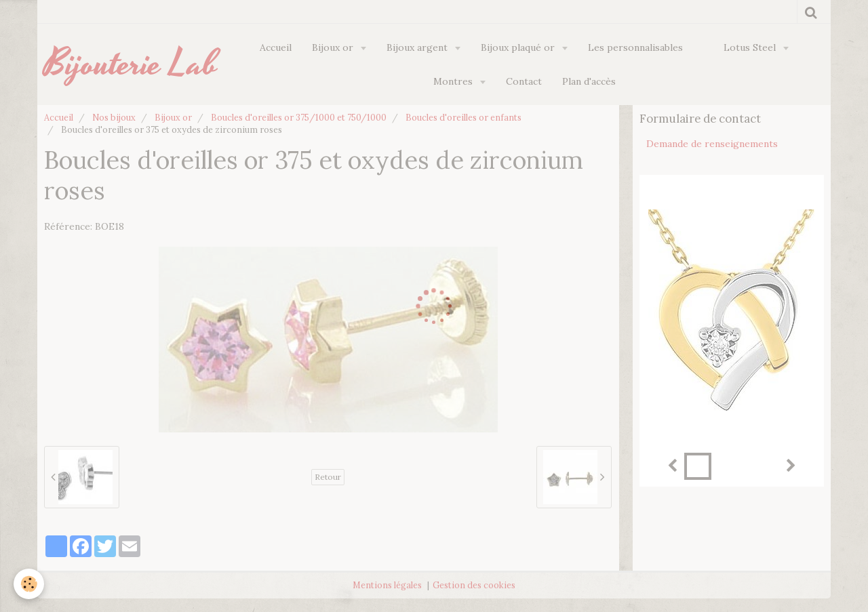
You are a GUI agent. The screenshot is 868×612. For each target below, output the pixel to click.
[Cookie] (29, 584)
